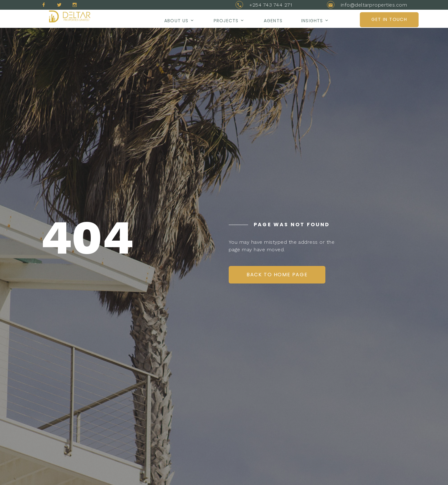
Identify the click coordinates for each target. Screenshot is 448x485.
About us (176, 21)
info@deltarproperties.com (374, 5)
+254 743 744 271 (271, 5)
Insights (312, 21)
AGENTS (273, 21)
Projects (226, 21)
